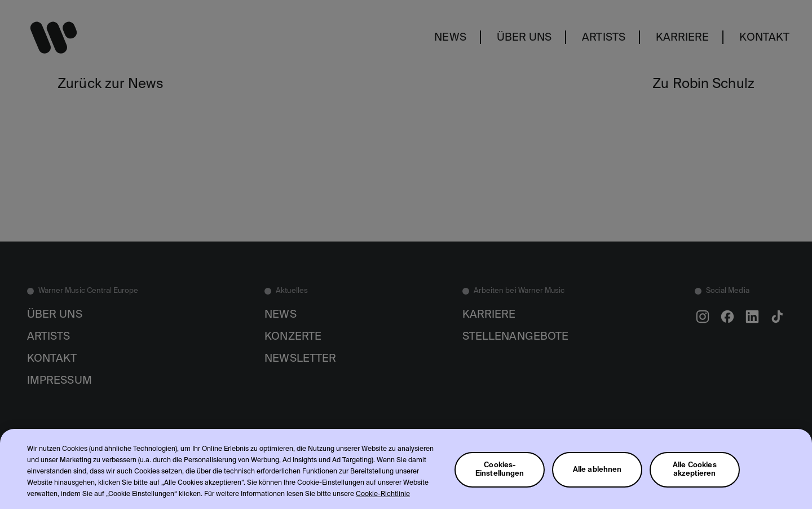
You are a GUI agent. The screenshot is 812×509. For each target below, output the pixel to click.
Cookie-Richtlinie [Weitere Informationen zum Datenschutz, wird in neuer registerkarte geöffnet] (383, 504)
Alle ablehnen (597, 479)
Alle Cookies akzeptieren (695, 479)
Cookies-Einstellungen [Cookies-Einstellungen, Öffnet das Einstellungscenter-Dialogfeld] (500, 479)
